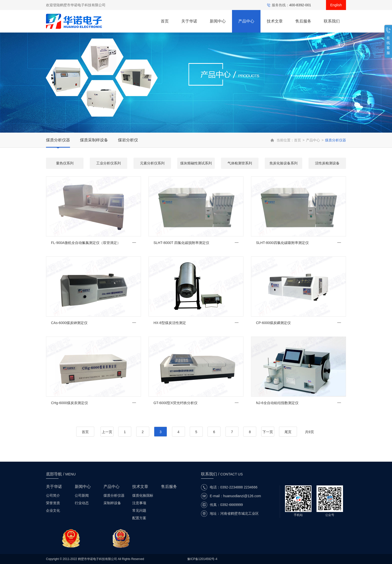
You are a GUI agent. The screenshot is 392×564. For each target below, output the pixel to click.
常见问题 (139, 510)
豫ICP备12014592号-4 (202, 559)
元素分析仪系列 (152, 163)
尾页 (288, 432)
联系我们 (332, 21)
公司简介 (53, 495)
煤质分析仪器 (58, 140)
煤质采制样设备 (94, 140)
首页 (165, 21)
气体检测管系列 (240, 163)
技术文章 (275, 21)
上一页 (107, 432)
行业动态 (82, 503)
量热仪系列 (65, 163)
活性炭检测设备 (327, 163)
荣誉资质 (53, 503)
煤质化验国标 (143, 495)
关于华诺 (189, 21)
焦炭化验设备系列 (283, 163)
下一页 (268, 432)
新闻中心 (218, 21)
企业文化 (53, 510)
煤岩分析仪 (128, 140)
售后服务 (303, 21)
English (336, 5)
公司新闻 (82, 495)
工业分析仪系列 (108, 163)
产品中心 (246, 21)
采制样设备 (112, 503)
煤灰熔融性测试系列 (196, 163)
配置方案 (139, 518)
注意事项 (139, 503)
